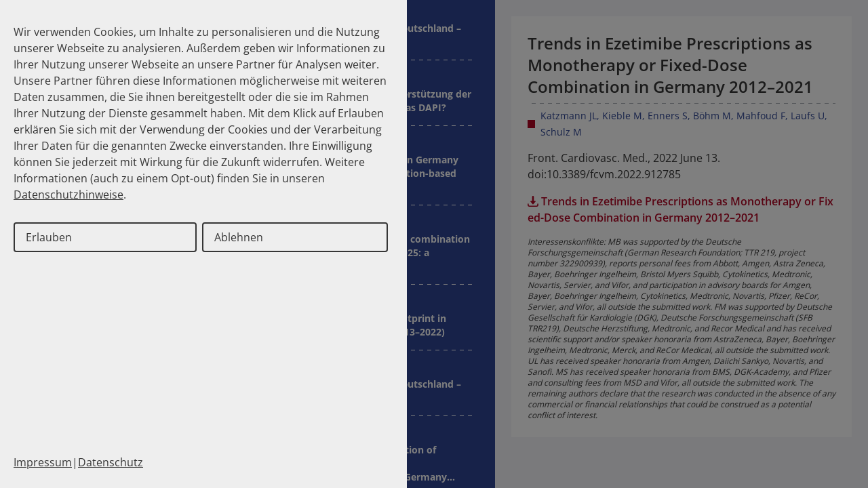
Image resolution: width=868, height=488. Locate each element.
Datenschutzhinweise (68, 195)
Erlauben (49, 237)
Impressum (43, 462)
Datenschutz (111, 462)
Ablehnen (239, 237)
